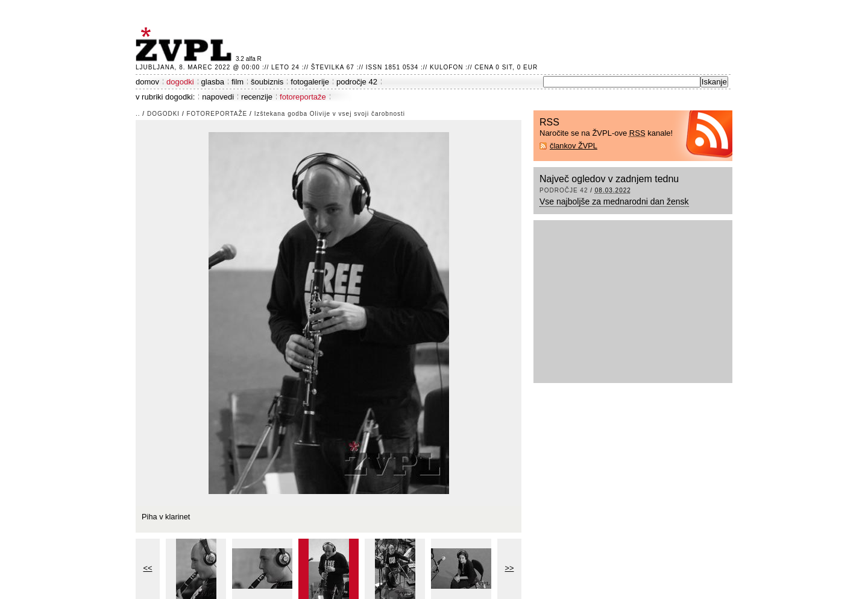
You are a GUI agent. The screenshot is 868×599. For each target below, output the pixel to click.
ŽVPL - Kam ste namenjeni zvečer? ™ (186, 44)
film (237, 82)
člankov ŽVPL (574, 146)
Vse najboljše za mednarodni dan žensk (614, 201)
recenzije (257, 97)
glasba (213, 82)
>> (510, 568)
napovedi (218, 97)
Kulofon (446, 67)
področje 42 (357, 82)
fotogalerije (310, 82)
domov (147, 82)
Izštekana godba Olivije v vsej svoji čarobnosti (330, 114)
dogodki (180, 82)
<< (148, 568)
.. (138, 114)
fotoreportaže (303, 97)
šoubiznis (267, 82)
